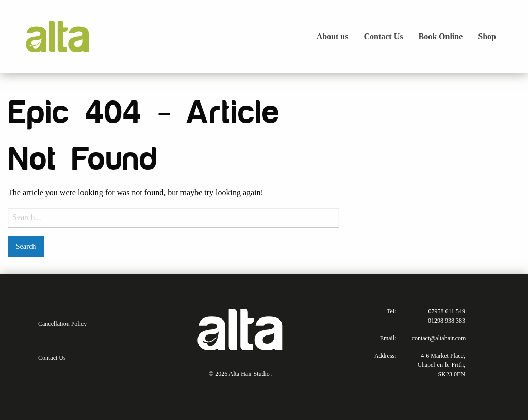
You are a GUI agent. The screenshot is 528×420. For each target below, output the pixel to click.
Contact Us (383, 36)
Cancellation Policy (62, 324)
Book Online (440, 36)
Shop (487, 36)
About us (333, 36)
